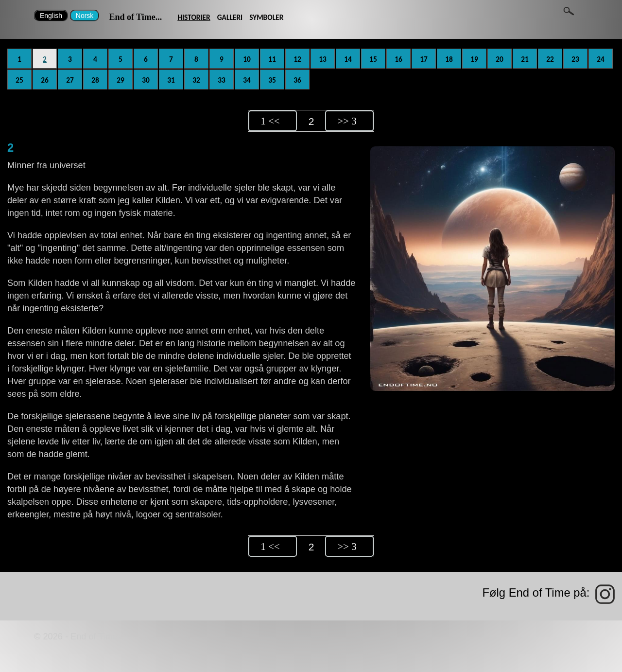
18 (449, 59)
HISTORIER (194, 17)
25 (19, 80)
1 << (270, 121)
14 (348, 59)
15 (373, 59)
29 (121, 80)
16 (398, 59)
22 (550, 59)
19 (474, 59)
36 (297, 80)
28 (95, 80)
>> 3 (347, 121)
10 (247, 59)
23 (575, 59)
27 (70, 80)
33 (222, 80)
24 (601, 59)
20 (500, 59)
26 (45, 80)
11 (272, 59)
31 (171, 80)
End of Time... (135, 17)
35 (272, 80)
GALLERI (230, 17)
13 (323, 59)
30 (146, 80)
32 (196, 80)
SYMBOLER (266, 17)
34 (247, 80)
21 (525, 59)
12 (297, 59)
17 (424, 59)
